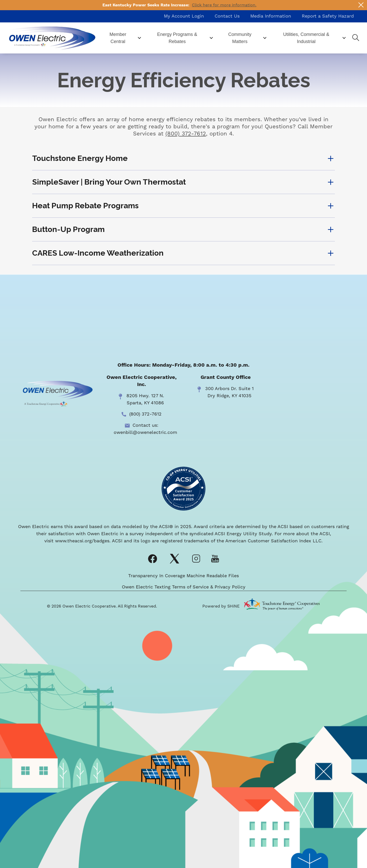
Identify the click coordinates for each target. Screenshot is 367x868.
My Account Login (184, 16)
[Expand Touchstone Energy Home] (183, 158)
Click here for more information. (224, 5)
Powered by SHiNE (221, 606)
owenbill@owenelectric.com (145, 432)
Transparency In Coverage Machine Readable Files (183, 576)
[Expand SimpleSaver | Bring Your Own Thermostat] (183, 182)
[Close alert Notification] (361, 5)
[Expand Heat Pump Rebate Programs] (183, 206)
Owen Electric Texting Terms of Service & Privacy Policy (184, 587)
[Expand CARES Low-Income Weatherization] (183, 253)
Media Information (271, 16)
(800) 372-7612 (186, 134)
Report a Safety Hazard (328, 16)
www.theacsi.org (73, 541)
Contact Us (227, 16)
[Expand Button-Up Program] (183, 229)
